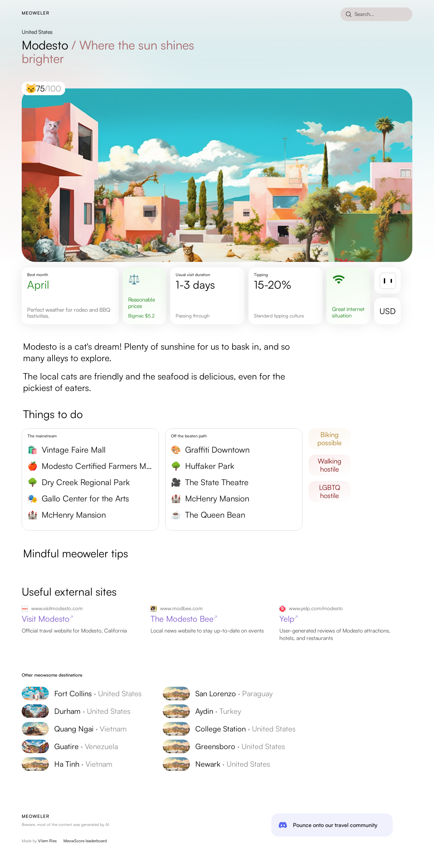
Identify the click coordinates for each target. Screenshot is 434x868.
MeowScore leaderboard (85, 841)
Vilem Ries (47, 841)
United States (37, 32)
